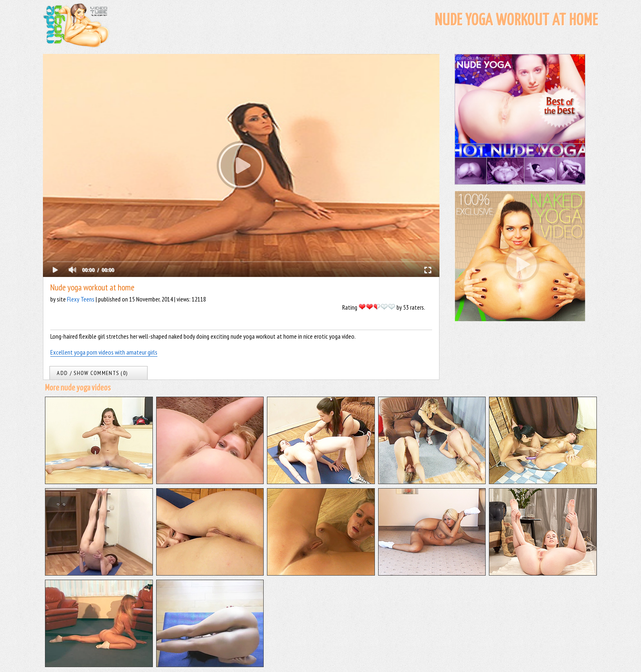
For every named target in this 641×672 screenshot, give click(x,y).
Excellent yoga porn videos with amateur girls (104, 352)
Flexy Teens (81, 299)
